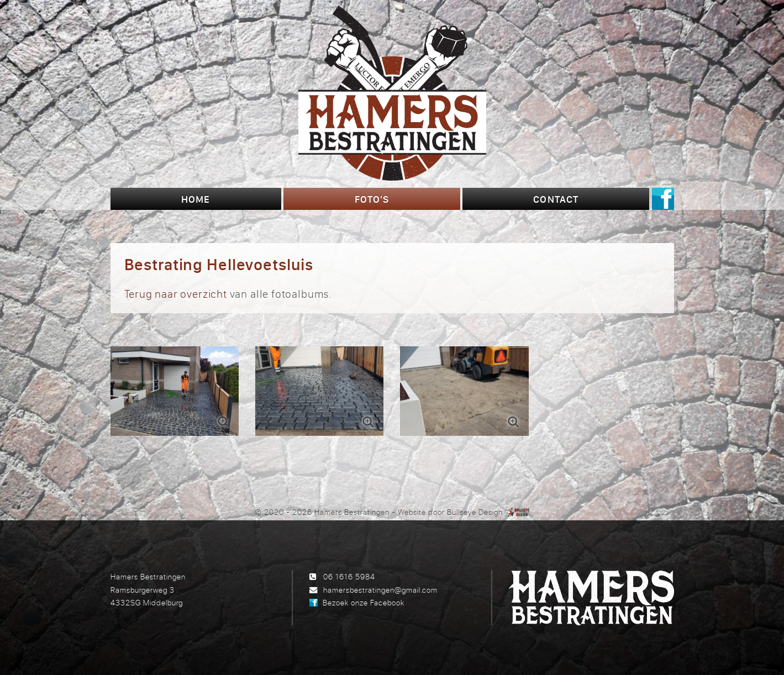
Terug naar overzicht (176, 294)
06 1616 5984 (349, 576)
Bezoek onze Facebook (364, 602)
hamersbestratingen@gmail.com (380, 590)
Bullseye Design (475, 512)
